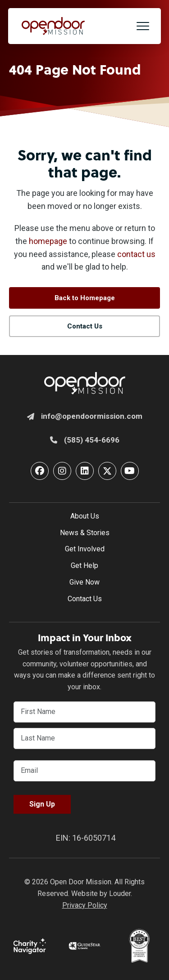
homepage (48, 241)
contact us (136, 254)
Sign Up (42, 804)
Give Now (84, 582)
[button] (143, 26)
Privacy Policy (85, 905)
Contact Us (85, 599)
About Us (85, 516)
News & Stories (85, 533)
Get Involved (85, 549)
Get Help (84, 565)
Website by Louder (101, 894)
